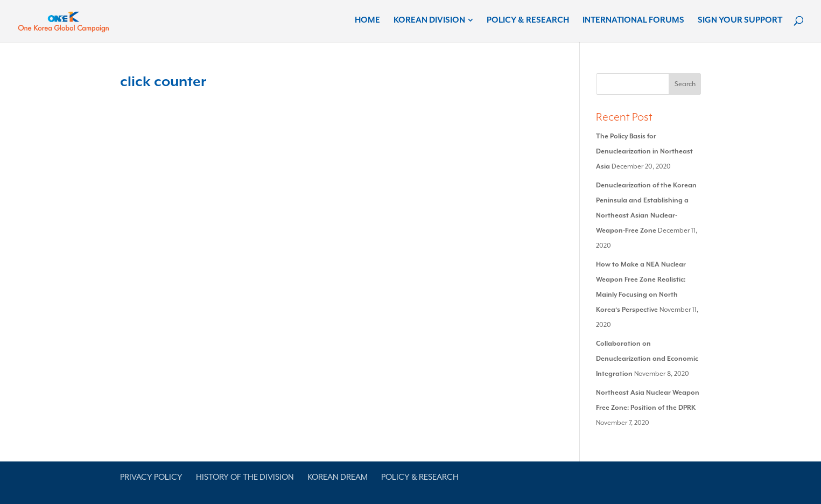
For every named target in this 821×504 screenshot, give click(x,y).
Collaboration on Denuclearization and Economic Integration (647, 359)
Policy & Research (528, 20)
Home (367, 20)
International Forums (633, 20)
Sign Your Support (740, 20)
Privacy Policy (151, 477)
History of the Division (245, 477)
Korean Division (429, 20)
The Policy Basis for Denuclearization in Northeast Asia (644, 151)
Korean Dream (338, 477)
